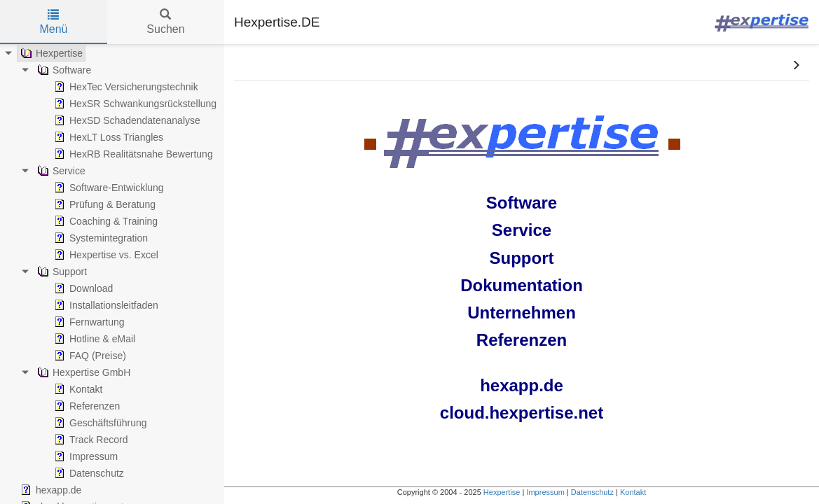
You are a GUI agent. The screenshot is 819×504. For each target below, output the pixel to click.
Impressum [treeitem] (84, 456)
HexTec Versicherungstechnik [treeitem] (125, 87)
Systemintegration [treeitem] (99, 238)
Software (522, 203)
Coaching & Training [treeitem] (104, 221)
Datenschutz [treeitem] (88, 473)
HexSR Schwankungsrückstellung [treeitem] (134, 104)
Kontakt (633, 492)
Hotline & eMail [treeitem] (93, 339)
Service (522, 230)
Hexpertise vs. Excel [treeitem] (105, 255)
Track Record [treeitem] (90, 440)
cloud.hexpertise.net (522, 413)
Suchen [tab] (165, 22)
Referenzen (522, 340)
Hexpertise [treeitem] (50, 53)
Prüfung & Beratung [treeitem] (103, 204)
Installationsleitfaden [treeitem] (105, 305)
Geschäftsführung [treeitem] (99, 423)
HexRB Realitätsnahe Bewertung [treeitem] (132, 154)
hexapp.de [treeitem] (49, 490)
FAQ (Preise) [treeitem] (89, 356)
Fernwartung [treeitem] (88, 322)
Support (522, 258)
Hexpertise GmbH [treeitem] (82, 372)
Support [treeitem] (61, 272)
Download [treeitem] (82, 288)
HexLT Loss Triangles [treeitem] (107, 137)
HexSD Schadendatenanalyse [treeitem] (126, 120)
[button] (796, 66)
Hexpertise (502, 492)
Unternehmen (522, 313)
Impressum (545, 492)
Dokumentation (522, 285)
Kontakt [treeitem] (77, 389)
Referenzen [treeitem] (85, 406)
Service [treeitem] (60, 171)
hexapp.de (522, 385)
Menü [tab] (53, 22)
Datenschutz (592, 492)
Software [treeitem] (63, 70)
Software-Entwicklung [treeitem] (108, 188)
